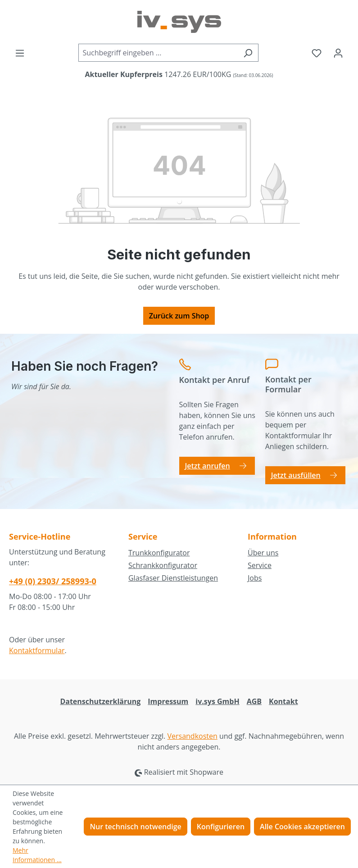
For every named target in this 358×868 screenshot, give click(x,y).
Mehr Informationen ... (37, 855)
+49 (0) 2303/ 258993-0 (53, 581)
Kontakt (283, 701)
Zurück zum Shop (179, 316)
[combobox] (158, 53)
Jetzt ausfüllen (296, 475)
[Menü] (20, 53)
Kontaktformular (37, 650)
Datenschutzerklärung (100, 701)
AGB (254, 701)
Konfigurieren (221, 827)
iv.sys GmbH (217, 701)
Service (260, 565)
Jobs (255, 578)
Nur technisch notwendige (135, 827)
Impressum (168, 701)
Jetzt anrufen (208, 466)
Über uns (263, 553)
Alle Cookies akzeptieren (302, 827)
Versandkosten (192, 736)
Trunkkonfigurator (159, 553)
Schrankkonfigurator (163, 565)
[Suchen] (248, 53)
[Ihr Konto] (338, 53)
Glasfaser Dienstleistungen (173, 578)
